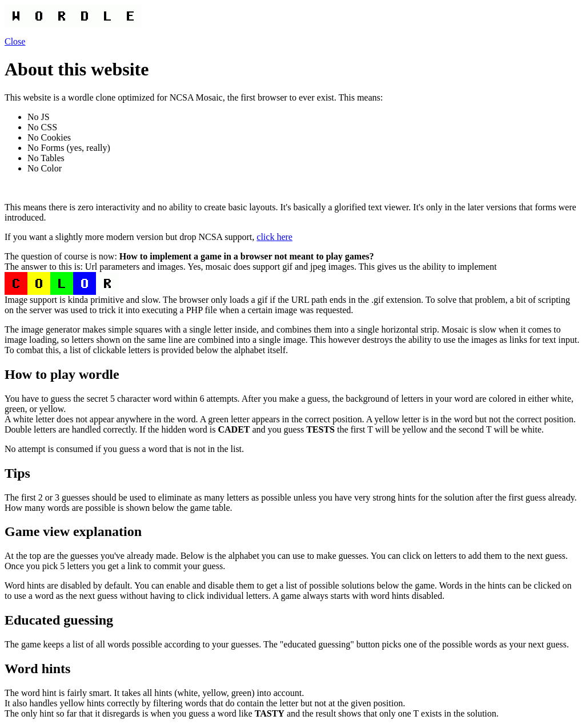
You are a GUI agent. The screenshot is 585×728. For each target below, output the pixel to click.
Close (15, 41)
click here (275, 237)
